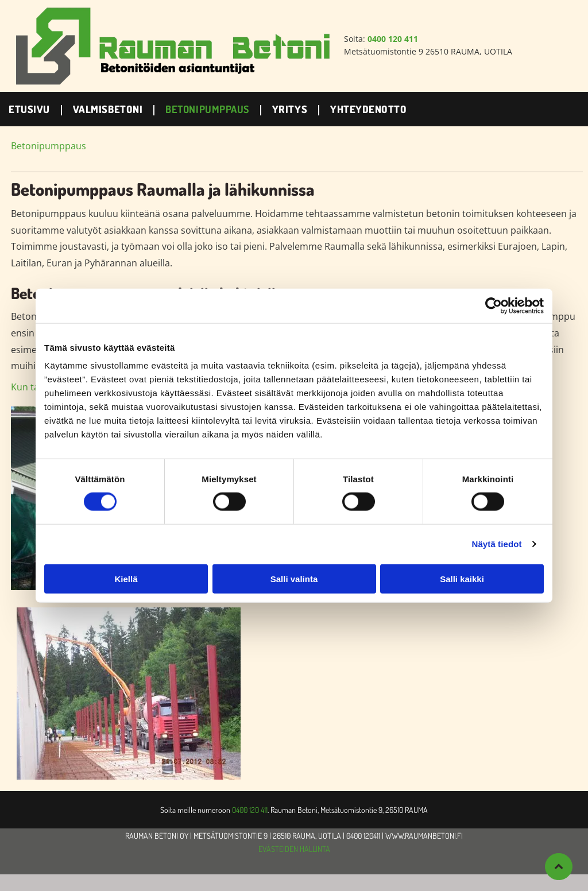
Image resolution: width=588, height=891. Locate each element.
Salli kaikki (462, 578)
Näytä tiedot (497, 544)
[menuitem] (32, 109)
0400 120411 (363, 836)
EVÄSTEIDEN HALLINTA (294, 849)
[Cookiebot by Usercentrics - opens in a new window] (494, 306)
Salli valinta (294, 578)
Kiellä (126, 578)
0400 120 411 (250, 810)
